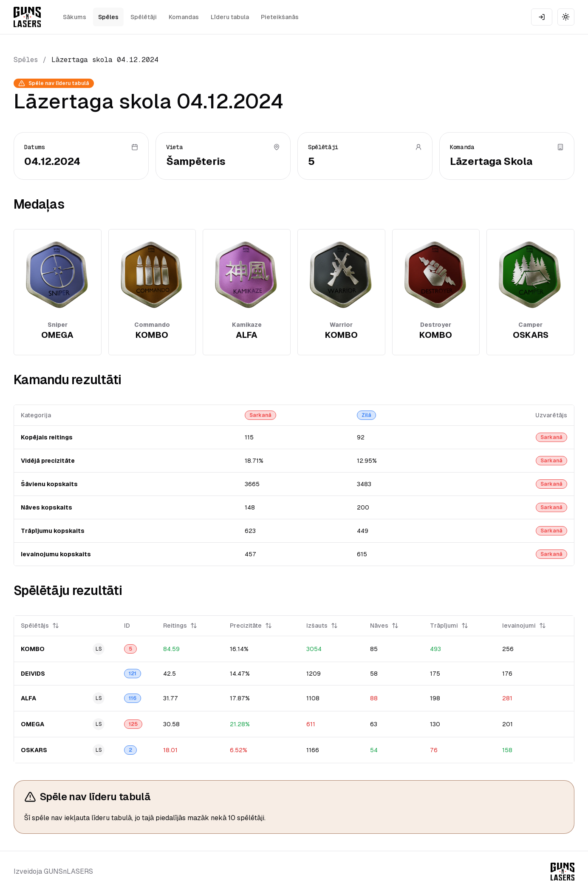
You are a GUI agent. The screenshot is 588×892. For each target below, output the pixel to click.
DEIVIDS (33, 674)
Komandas (184, 17)
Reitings (180, 626)
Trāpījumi (449, 626)
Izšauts (322, 626)
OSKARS (34, 750)
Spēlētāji (144, 17)
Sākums (75, 17)
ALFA (28, 698)
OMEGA (33, 724)
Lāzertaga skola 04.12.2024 (105, 60)
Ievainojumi (524, 626)
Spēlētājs (40, 626)
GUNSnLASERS (68, 871)
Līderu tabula (230, 17)
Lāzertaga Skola (491, 161)
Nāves (384, 626)
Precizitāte (251, 626)
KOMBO (33, 649)
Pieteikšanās (280, 17)
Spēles (108, 17)
